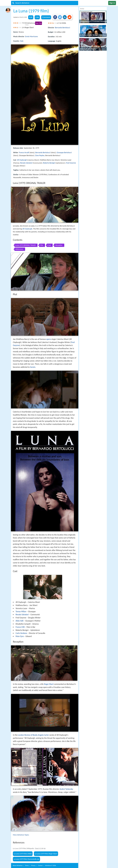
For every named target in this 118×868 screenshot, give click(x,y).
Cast (49, 245)
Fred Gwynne (71, 163)
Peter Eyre (20, 636)
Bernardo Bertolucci (63, 28)
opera (49, 339)
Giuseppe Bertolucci (64, 152)
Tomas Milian (21, 612)
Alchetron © (51, 865)
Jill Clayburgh (22, 160)
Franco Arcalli (24, 152)
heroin (33, 367)
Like (37, 17)
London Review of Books (28, 735)
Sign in (112, 3)
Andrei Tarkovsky (66, 789)
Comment (46, 17)
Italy (22, 41)
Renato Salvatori (26, 163)
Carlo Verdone (21, 633)
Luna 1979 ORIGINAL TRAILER (26, 245)
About (18, 865)
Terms (27, 865)
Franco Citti (20, 627)
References (20, 249)
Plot (42, 245)
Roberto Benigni (49, 163)
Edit (31, 17)
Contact (40, 865)
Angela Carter (43, 735)
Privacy (33, 865)
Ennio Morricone (31, 36)
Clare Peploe (40, 155)
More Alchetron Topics (21, 835)
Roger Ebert (49, 684)
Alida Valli (19, 621)
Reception (59, 245)
